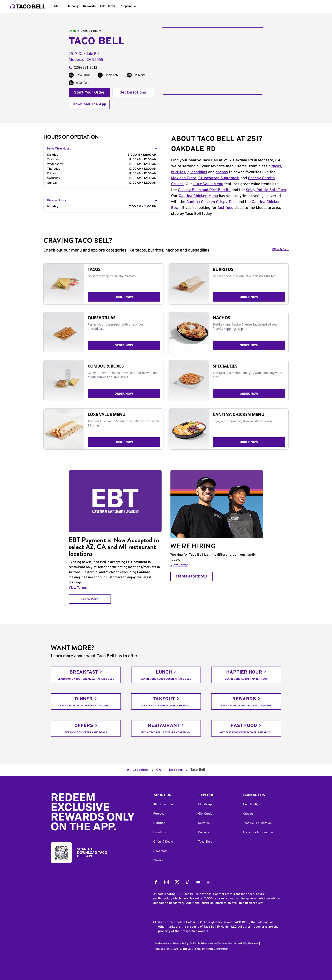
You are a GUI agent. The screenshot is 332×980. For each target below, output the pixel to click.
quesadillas (197, 172)
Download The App (89, 104)
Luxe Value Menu (208, 184)
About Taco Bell (164, 804)
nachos (222, 172)
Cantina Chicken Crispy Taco (211, 202)
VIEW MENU (280, 249)
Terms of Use (225, 943)
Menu (58, 6)
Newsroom (160, 851)
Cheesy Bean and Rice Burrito (204, 190)
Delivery (73, 6)
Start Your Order (89, 92)
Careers (248, 814)
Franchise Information (258, 832)
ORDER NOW (124, 297)
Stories (158, 860)
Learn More (90, 599)
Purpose (126, 6)
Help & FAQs (251, 804)
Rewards (89, 6)
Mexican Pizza (184, 178)
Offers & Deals (163, 842)
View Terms (78, 588)
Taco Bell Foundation (257, 823)
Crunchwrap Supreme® (219, 178)
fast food (225, 208)
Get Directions (133, 92)
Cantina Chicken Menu (198, 196)
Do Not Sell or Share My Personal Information (204, 949)
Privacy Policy (181, 943)
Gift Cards (108, 6)
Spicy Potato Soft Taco (266, 190)
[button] (172, 796)
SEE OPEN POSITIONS (191, 576)
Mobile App (206, 804)
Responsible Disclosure (166, 949)
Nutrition (159, 823)
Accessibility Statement (246, 943)
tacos (276, 166)
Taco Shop (205, 842)
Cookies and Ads (163, 943)
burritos (178, 172)
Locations (160, 832)
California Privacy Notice (203, 943)
